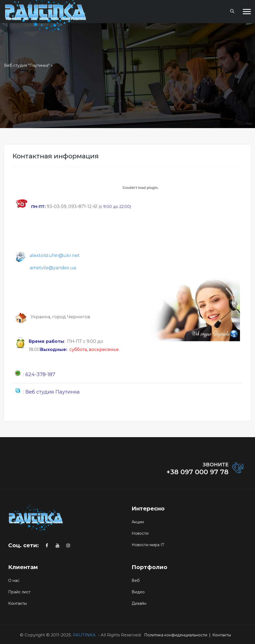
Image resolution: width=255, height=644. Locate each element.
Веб (136, 580)
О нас (14, 580)
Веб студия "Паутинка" (27, 65)
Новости (140, 533)
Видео (138, 592)
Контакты (17, 603)
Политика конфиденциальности (176, 635)
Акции (138, 522)
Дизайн (139, 603)
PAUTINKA (84, 635)
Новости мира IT (148, 545)
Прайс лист (19, 592)
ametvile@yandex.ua (53, 268)
